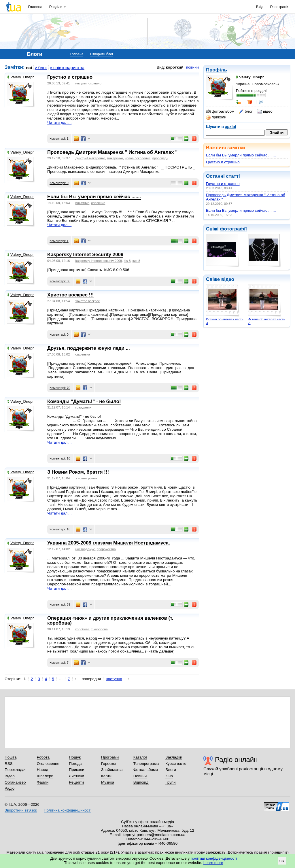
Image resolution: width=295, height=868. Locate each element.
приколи (216, 117)
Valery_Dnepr (20, 77)
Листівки (76, 776)
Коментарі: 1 (59, 139)
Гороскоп (109, 764)
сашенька (83, 354)
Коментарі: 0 (59, 183)
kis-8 (127, 261)
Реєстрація (280, 7)
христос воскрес (88, 301)
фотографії (233, 229)
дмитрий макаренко (90, 158)
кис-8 (136, 261)
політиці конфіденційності (214, 858)
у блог (41, 68)
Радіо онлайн (236, 760)
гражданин (84, 407)
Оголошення (48, 764)
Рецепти (76, 782)
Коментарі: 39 (60, 604)
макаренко (115, 158)
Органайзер (15, 782)
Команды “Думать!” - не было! (84, 401)
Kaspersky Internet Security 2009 (85, 255)
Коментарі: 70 (60, 388)
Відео (10, 776)
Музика (108, 782)
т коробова (100, 629)
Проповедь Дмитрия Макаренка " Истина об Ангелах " (112, 152)
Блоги (171, 770)
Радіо (10, 788)
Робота (43, 757)
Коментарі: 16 (60, 458)
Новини (140, 776)
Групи (170, 782)
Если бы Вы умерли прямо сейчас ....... (241, 155)
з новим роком (86, 478)
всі (29, 68)
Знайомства (112, 770)
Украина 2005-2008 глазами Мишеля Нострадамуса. (109, 543)
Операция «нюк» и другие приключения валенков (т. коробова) (110, 621)
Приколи (76, 770)
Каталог (140, 757)
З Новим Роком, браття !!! (78, 472)
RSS (9, 764)
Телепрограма (146, 764)
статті (233, 176)
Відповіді (141, 782)
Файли (43, 782)
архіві (231, 127)
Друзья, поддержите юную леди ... (89, 348)
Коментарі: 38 (60, 281)
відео (265, 111)
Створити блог (102, 54)
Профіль (216, 70)
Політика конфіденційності (68, 810)
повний (192, 67)
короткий (175, 67)
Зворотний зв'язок (21, 810)
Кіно (169, 776)
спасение (98, 203)
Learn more (213, 863)
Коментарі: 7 (59, 663)
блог (246, 111)
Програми (110, 757)
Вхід (260, 7)
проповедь (160, 158)
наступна (114, 679)
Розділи (56, 7)
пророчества (106, 549)
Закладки (174, 757)
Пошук (75, 757)
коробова (83, 629)
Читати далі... (59, 123)
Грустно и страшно (223, 162)
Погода (75, 764)
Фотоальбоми (146, 770)
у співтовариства (67, 68)
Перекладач (15, 770)
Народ (43, 770)
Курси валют (177, 764)
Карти (106, 776)
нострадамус (85, 549)
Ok (282, 861)
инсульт (81, 83)
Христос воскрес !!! (70, 295)
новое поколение (138, 158)
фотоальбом (220, 111)
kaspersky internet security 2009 (99, 261)
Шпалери (45, 776)
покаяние (83, 203)
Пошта (11, 757)
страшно (95, 83)
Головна (35, 7)
